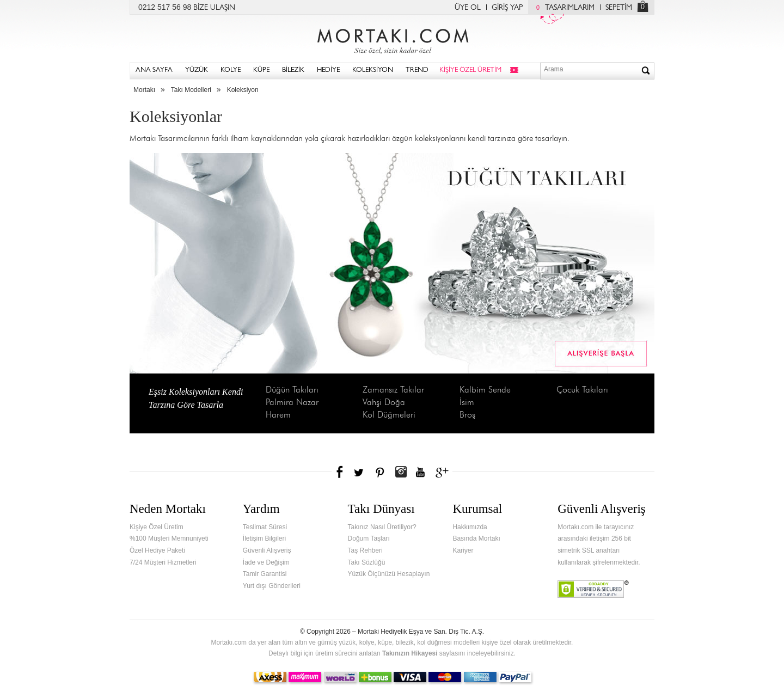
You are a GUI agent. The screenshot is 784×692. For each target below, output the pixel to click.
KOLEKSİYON (373, 71)
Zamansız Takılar (393, 390)
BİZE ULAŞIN (214, 8)
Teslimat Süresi (265, 527)
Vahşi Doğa (384, 403)
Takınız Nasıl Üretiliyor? (382, 527)
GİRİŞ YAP (507, 8)
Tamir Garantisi (265, 574)
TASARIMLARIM (563, 8)
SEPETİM (619, 8)
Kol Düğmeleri (389, 415)
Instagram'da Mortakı (401, 472)
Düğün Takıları (292, 390)
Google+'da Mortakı (444, 472)
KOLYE (231, 71)
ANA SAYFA (154, 71)
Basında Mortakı (476, 538)
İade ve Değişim (266, 562)
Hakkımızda (470, 527)
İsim (467, 403)
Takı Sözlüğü (367, 562)
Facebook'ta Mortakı (340, 472)
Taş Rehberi (365, 550)
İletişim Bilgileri (264, 538)
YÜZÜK (197, 71)
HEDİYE (328, 71)
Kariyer (463, 550)
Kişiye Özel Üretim (157, 527)
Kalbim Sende (485, 390)
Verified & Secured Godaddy (593, 589)
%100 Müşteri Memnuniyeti (169, 538)
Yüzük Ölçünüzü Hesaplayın (389, 574)
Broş (467, 415)
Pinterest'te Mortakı (379, 472)
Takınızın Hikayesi (410, 653)
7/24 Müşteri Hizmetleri (163, 562)
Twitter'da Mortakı (360, 472)
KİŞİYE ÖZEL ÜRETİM (470, 71)
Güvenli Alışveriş (267, 550)
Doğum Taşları (369, 538)
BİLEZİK (293, 71)
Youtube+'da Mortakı (420, 472)
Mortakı (144, 90)
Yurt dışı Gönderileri (272, 586)
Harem (278, 415)
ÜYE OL (468, 8)
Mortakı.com (392, 39)
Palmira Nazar (292, 403)
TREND (417, 71)
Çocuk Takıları (582, 390)
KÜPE (261, 71)
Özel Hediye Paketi (157, 550)
